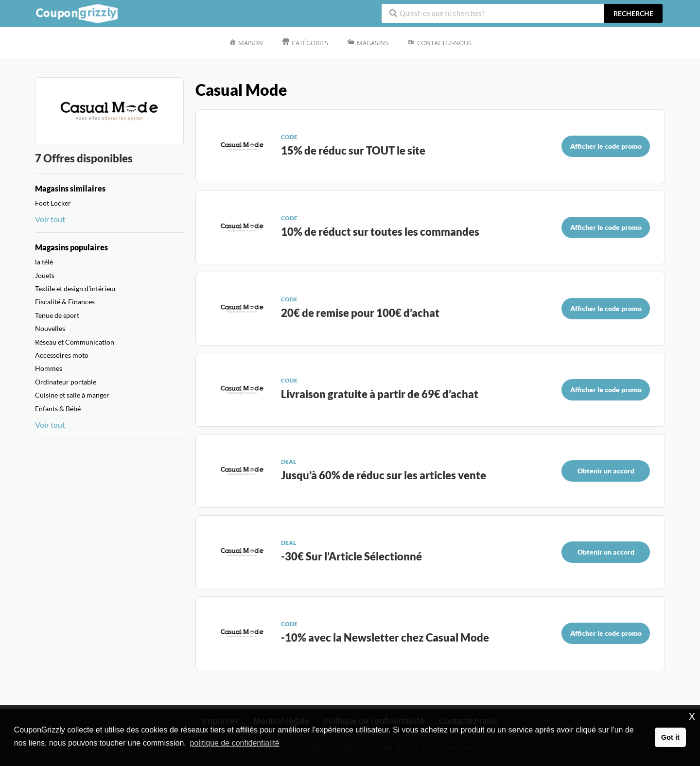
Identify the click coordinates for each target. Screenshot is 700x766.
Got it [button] (670, 737)
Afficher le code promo (606, 146)
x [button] (692, 716)
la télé (44, 262)
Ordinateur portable (66, 382)
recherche (633, 13)
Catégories (310, 43)
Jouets (45, 275)
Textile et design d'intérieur (76, 288)
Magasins (373, 43)
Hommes (49, 368)
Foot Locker (53, 203)
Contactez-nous (444, 43)
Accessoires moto (62, 355)
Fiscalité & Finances (65, 302)
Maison (251, 43)
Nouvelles (50, 328)
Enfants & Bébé (58, 409)
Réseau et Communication (75, 342)
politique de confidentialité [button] (234, 743)
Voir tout (50, 219)
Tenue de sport (57, 315)
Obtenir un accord (606, 471)
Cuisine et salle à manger (72, 395)
